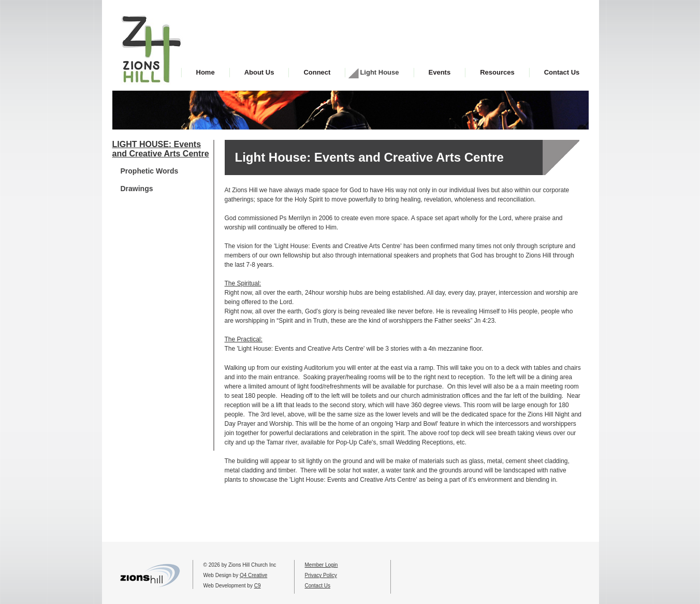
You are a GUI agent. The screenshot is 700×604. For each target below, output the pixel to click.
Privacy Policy (321, 575)
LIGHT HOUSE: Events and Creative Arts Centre (161, 149)
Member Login (322, 565)
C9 (258, 586)
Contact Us (318, 586)
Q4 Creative (253, 575)
